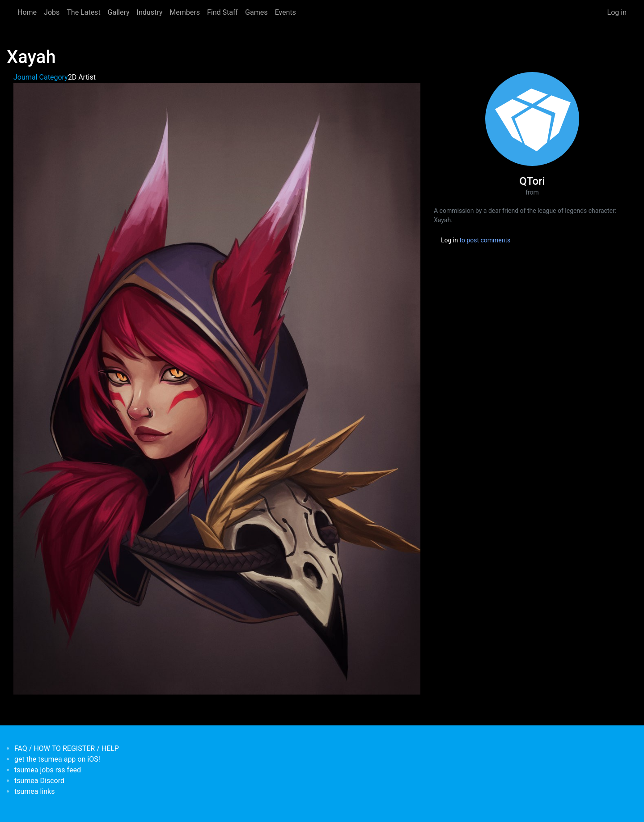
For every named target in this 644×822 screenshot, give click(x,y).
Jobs (52, 12)
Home (27, 12)
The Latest (83, 12)
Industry (150, 12)
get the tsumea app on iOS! (57, 759)
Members (185, 12)
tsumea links (34, 791)
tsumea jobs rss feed (48, 770)
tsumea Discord (39, 781)
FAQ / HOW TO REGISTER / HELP (67, 748)
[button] (217, 388)
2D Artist (82, 77)
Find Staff (222, 12)
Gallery (119, 12)
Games (256, 12)
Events (285, 12)
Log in (617, 12)
